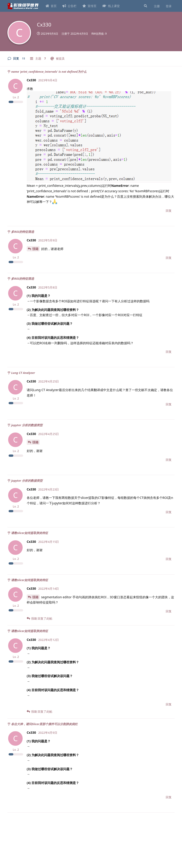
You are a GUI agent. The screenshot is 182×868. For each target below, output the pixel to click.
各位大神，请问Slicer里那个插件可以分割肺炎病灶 (44, 724)
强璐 (35, 249)
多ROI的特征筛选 (23, 232)
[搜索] (145, 6)
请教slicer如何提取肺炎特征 (30, 533)
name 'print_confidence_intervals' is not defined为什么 (49, 72)
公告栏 (69, 6)
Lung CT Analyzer (23, 373)
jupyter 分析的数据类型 (27, 425)
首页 (51, 6)
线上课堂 (111, 6)
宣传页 (89, 6)
